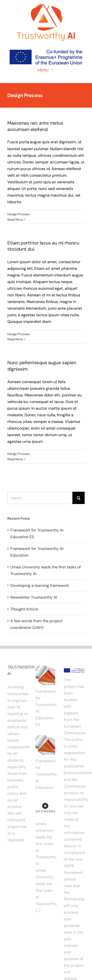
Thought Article (24, 609)
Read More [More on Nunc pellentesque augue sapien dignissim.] (15, 459)
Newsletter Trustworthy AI (34, 597)
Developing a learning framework (40, 585)
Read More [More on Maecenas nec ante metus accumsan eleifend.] (15, 220)
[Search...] (40, 498)
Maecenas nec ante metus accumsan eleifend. (35, 126)
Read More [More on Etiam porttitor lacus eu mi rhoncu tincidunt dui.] (15, 339)
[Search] (79, 498)
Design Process (19, 214)
